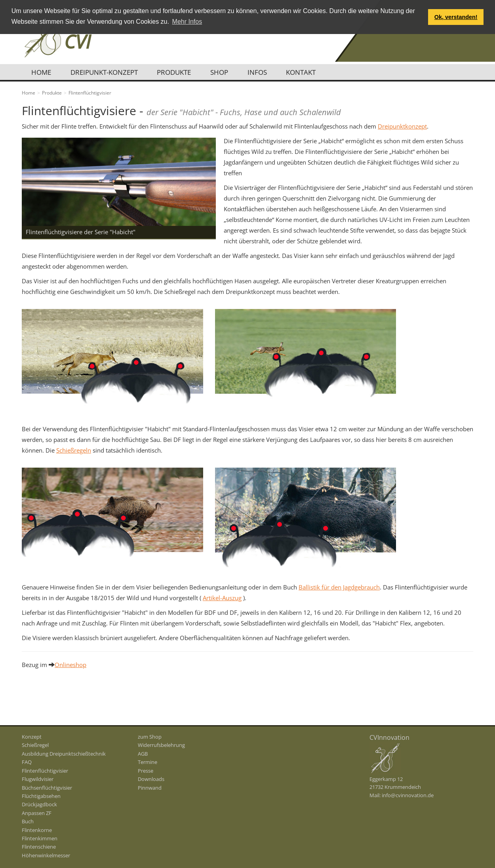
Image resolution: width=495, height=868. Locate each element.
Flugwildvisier (38, 779)
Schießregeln (74, 450)
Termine (148, 762)
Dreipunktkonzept (402, 126)
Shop (223, 72)
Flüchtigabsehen (41, 796)
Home (42, 72)
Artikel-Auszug (222, 598)
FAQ (27, 762)
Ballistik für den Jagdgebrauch (339, 587)
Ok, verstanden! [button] (456, 17)
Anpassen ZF (37, 813)
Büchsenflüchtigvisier (47, 788)
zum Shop (150, 737)
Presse (146, 771)
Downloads (151, 779)
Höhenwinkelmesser (46, 855)
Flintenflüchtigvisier (45, 771)
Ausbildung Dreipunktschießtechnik (64, 754)
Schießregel (35, 745)
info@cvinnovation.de (408, 795)
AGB (143, 754)
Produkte (177, 72)
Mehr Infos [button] (187, 22)
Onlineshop (70, 665)
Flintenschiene (39, 847)
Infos (262, 72)
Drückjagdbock (39, 804)
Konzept (32, 737)
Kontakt (306, 72)
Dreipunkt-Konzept (106, 72)
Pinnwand (150, 788)
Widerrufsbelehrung (161, 745)
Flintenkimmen (40, 838)
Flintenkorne (37, 830)
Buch (28, 821)
